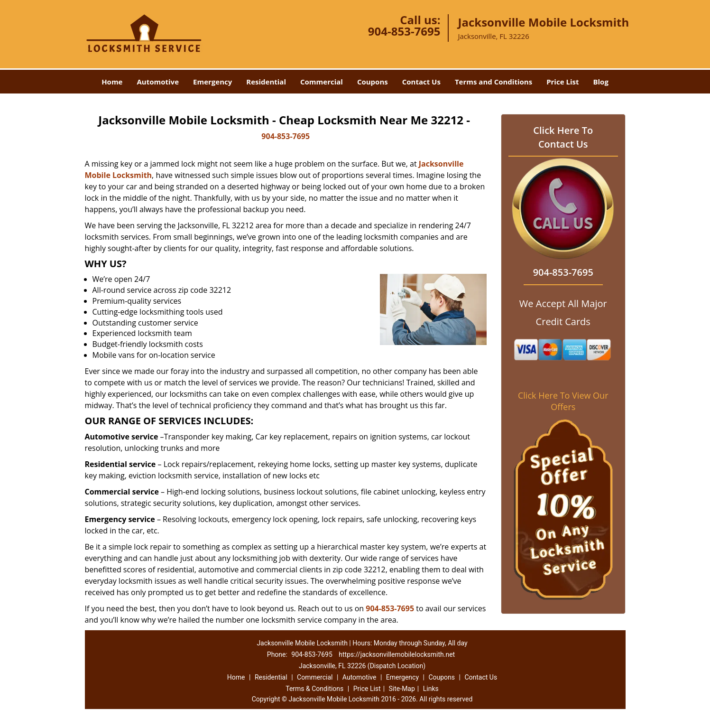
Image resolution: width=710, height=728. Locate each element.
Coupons (373, 82)
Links (431, 689)
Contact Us (421, 82)
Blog (600, 82)
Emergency (212, 82)
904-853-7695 (404, 31)
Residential (266, 82)
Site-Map (402, 689)
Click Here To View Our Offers (563, 401)
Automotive (158, 82)
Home (112, 82)
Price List (562, 82)
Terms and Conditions (493, 82)
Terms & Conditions (314, 689)
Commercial (322, 82)
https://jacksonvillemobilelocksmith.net (397, 654)
